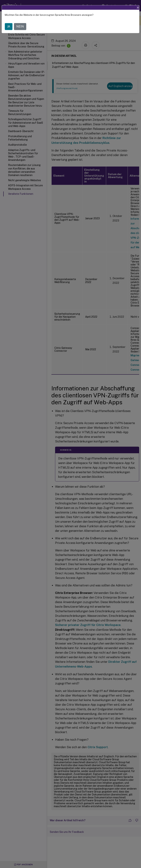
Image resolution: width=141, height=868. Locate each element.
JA (9, 26)
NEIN (20, 26)
